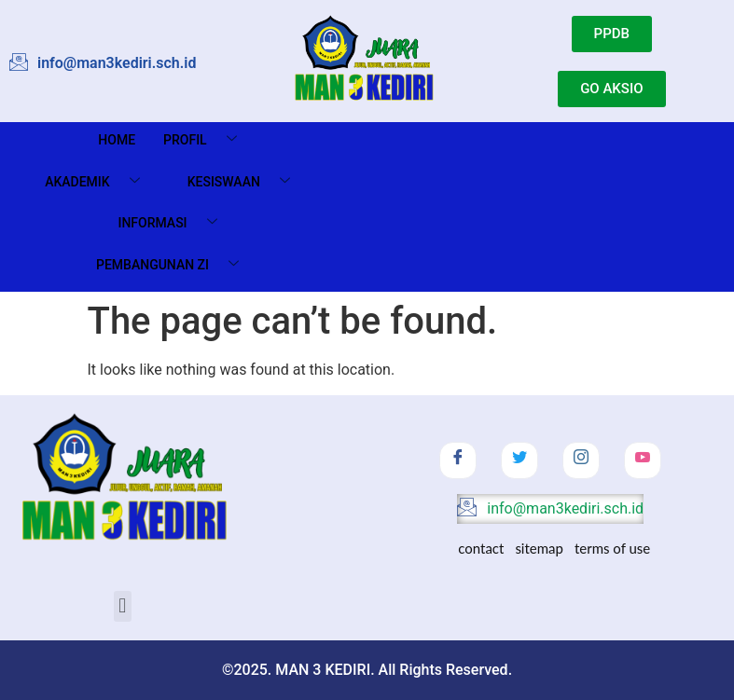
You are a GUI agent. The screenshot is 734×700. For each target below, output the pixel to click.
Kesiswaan (246, 182)
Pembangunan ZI (174, 265)
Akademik (99, 182)
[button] (123, 606)
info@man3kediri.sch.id (550, 509)
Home (117, 140)
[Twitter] (519, 460)
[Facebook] (458, 460)
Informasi (174, 223)
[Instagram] (581, 460)
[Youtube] (643, 460)
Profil (207, 140)
